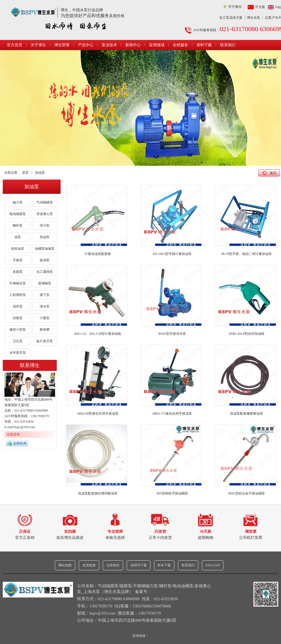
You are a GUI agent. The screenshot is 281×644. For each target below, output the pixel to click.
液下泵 (45, 295)
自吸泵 (18, 318)
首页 (25, 173)
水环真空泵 (18, 353)
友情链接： (140, 636)
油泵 (18, 237)
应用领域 (157, 45)
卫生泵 (18, 341)
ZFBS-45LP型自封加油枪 (247, 334)
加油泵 (40, 173)
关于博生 (38, 45)
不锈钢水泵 (18, 283)
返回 (273, 173)
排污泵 (45, 225)
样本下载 (164, 565)
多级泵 (18, 272)
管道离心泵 (45, 214)
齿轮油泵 (18, 249)
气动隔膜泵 (45, 202)
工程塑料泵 (18, 295)
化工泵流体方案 (231, 18)
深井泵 (18, 306)
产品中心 (86, 45)
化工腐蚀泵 (45, 272)
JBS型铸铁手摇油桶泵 (172, 493)
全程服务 (180, 45)
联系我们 (228, 45)
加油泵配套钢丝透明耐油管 (98, 493)
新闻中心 (133, 45)
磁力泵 (18, 202)
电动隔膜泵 (18, 214)
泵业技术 (109, 45)
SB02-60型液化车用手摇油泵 (98, 414)
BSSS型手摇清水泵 (172, 334)
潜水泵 (45, 306)
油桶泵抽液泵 (45, 249)
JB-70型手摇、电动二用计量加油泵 (247, 254)
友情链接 (89, 565)
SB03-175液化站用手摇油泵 (172, 414)
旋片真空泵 (45, 341)
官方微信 (235, 7)
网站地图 (65, 565)
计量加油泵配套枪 (98, 254)
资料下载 (204, 45)
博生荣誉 (62, 45)
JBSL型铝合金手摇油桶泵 (247, 493)
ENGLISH (213, 565)
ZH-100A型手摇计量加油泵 (172, 254)
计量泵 (45, 318)
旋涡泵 (45, 260)
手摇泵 (18, 260)
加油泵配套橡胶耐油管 (247, 414)
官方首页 (15, 45)
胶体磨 (45, 330)
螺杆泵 (18, 225)
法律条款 (113, 565)
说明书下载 (139, 565)
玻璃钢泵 (45, 283)
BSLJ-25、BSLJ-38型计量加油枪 (98, 334)
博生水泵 (253, 18)
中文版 (260, 7)
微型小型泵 (18, 330)
